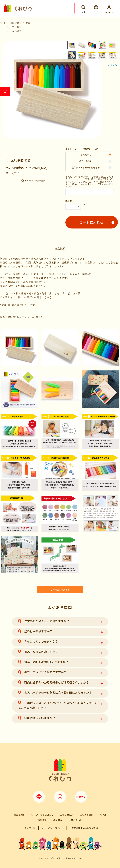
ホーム (3, 23)
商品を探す (19, 814)
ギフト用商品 (16, 27)
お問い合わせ (75, 820)
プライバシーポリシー (52, 828)
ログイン (109, 8)
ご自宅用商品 (16, 23)
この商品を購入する (60, 590)
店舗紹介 (42, 820)
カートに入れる (92, 222)
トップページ (29, 828)
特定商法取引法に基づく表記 (84, 828)
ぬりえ (103, 814)
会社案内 (58, 820)
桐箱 (28, 23)
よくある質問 (87, 814)
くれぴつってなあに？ (42, 814)
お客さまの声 (67, 814)
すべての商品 (16, 31)
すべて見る (112, 65)
